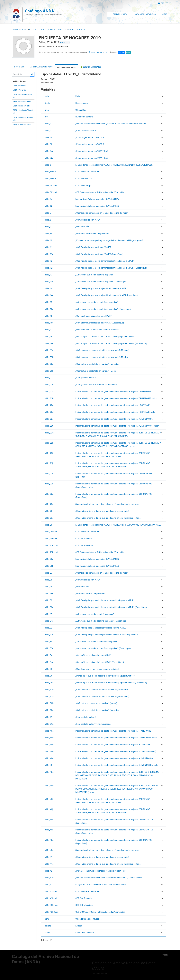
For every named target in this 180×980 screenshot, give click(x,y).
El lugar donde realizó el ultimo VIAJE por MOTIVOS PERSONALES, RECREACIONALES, (114, 165)
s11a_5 (48, 165)
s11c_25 (49, 525)
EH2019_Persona (19, 86)
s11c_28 (49, 580)
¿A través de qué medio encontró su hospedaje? (97, 302)
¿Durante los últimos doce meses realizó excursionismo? (101, 871)
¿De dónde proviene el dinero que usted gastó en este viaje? (102, 511)
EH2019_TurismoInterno (22, 124)
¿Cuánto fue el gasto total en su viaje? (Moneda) (97, 364)
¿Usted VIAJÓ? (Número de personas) (92, 234)
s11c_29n (49, 594)
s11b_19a (49, 350)
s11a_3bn (49, 158)
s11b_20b (49, 371)
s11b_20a (49, 364)
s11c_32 (49, 628)
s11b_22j (49, 463)
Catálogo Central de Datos (42, 30)
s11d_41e (49, 864)
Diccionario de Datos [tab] (67, 67)
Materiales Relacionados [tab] (41, 67)
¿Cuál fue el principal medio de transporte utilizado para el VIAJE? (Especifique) (111, 268)
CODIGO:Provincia (83, 179)
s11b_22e (49, 419)
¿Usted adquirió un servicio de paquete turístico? (97, 330)
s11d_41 (49, 857)
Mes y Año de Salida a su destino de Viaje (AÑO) (97, 199)
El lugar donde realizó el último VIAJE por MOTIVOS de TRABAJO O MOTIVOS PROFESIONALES (118, 525)
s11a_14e (49, 295)
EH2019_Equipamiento (21, 106)
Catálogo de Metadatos (145, 14)
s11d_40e (49, 758)
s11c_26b (49, 566)
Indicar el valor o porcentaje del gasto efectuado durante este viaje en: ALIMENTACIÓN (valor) (117, 426)
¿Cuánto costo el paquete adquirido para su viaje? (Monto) (102, 357)
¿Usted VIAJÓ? (82, 227)
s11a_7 (48, 213)
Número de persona (84, 117)
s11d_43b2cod (51, 912)
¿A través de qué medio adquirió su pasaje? (95, 275)
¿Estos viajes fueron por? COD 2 (90, 144)
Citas (165, 14)
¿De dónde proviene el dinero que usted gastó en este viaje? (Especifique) (108, 518)
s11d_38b (49, 703)
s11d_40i (49, 799)
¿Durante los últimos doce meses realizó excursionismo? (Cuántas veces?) (109, 878)
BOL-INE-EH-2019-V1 (77, 30)
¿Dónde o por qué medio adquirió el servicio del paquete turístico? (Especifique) (111, 344)
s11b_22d (49, 412)
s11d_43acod (51, 891)
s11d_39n (49, 724)
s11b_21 (49, 378)
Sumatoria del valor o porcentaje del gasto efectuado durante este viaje (107, 504)
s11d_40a (49, 731)
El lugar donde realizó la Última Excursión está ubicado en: (102, 885)
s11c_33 (49, 642)
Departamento (82, 103)
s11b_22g (49, 433)
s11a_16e (49, 323)
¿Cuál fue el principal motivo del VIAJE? (93, 247)
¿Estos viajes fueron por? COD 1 (90, 138)
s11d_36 (49, 676)
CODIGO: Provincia (84, 539)
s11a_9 (48, 227)
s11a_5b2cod (51, 192)
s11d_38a (49, 710)
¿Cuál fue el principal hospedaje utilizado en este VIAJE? (101, 288)
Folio (78, 96)
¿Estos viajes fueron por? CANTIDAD (92, 151)
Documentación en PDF (98, 52)
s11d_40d (49, 752)
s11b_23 (49, 511)
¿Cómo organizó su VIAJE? (87, 220)
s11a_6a (49, 199)
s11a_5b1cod (51, 186)
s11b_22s (49, 504)
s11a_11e (49, 254)
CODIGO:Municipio (84, 186)
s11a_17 (49, 330)
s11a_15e (49, 309)
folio (47, 96)
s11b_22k (49, 474)
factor (47, 933)
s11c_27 (49, 573)
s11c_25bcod (51, 539)
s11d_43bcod (51, 898)
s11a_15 (49, 302)
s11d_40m (49, 840)
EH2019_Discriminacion (22, 102)
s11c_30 (49, 600)
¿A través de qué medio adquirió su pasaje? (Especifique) (101, 282)
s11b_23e (49, 518)
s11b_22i (49, 453)
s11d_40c (49, 745)
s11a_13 (49, 275)
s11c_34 (49, 655)
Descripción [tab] (20, 67)
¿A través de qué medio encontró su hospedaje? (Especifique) (103, 309)
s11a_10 (49, 240)
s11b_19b (49, 357)
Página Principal (120, 14)
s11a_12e (49, 268)
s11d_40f (49, 765)
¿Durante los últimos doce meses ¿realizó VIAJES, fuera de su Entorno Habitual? (111, 124)
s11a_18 (49, 337)
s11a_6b (49, 206)
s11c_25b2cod (51, 552)
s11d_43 (49, 885)
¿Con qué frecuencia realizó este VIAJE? (93, 316)
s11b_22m (49, 494)
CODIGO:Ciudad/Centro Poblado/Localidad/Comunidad (100, 192)
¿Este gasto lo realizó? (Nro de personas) (94, 724)
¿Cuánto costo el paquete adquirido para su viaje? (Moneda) (102, 350)
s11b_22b (49, 398)
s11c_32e (49, 635)
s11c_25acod (51, 532)
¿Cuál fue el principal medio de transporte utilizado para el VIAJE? (105, 261)
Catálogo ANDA (39, 11)
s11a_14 (49, 288)
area (47, 110)
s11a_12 (49, 261)
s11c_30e (49, 607)
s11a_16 (49, 316)
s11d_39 (49, 717)
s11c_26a (49, 559)
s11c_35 (49, 669)
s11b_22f (49, 426)
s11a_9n (49, 234)
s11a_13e (49, 282)
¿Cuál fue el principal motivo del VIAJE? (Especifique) (99, 254)
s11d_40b (49, 738)
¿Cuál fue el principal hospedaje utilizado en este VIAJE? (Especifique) (107, 295)
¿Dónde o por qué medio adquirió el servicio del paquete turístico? (105, 337)
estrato (48, 926)
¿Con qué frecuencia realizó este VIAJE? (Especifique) (100, 323)
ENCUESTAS (62, 30)
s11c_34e (49, 662)
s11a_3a (49, 138)
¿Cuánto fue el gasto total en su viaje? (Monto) (96, 371)
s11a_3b (49, 144)
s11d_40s (49, 850)
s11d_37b (49, 690)
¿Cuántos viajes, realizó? (86, 131)
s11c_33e (49, 648)
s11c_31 (49, 614)
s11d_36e (49, 683)
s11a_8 (48, 220)
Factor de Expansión (85, 933)
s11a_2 (48, 131)
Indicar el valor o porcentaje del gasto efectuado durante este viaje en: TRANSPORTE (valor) (116, 398)
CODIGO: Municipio (84, 545)
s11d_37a (49, 697)
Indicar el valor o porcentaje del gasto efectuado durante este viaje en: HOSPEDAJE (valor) (116, 412)
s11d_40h (49, 786)
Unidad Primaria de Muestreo (88, 919)
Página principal (20, 30)
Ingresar (162, 3)
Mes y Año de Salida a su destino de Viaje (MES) (97, 206)
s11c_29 (49, 587)
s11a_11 (49, 247)
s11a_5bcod (50, 179)
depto (47, 103)
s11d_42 (49, 871)
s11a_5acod (50, 172)
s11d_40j (49, 809)
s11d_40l (49, 830)
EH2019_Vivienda (19, 90)
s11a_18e (49, 344)
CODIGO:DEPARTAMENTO (87, 172)
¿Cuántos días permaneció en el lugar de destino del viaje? (102, 213)
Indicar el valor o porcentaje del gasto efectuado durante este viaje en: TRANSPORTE (113, 392)
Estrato (79, 926)
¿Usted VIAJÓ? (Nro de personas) (90, 594)
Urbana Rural (81, 110)
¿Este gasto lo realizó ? (86, 378)
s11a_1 (48, 124)
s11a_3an (49, 151)
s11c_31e (49, 621)
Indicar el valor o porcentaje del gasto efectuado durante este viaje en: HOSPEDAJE (113, 405)
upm (47, 919)
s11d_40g (49, 772)
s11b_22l (49, 484)
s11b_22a (49, 392)
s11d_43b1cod (51, 905)
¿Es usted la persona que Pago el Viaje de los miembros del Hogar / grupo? (109, 240)
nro (46, 117)
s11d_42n (49, 878)
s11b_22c (49, 405)
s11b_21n (49, 385)
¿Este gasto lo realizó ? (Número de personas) (96, 385)
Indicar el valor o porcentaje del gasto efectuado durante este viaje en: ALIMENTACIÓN (114, 419)
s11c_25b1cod (51, 545)
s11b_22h (49, 443)
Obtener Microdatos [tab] (91, 67)
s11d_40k (49, 820)
